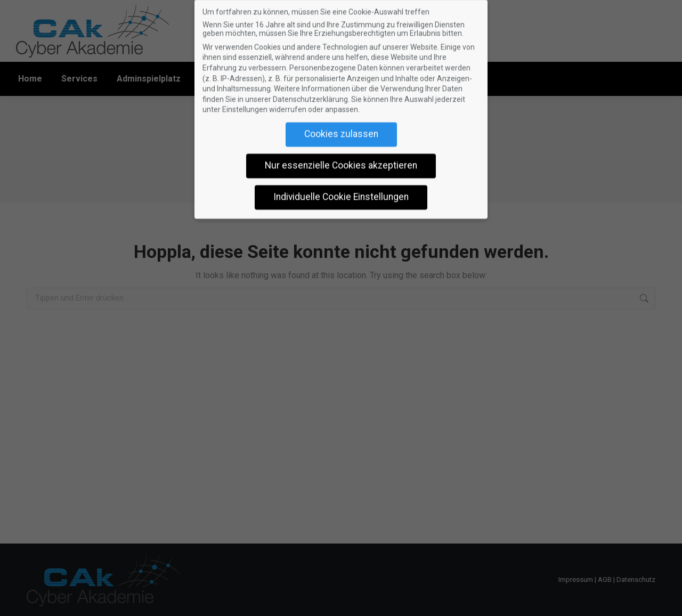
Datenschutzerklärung (310, 93)
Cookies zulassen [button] (341, 128)
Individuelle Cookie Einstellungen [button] (341, 191)
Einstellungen (245, 103)
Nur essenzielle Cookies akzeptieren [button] (341, 159)
